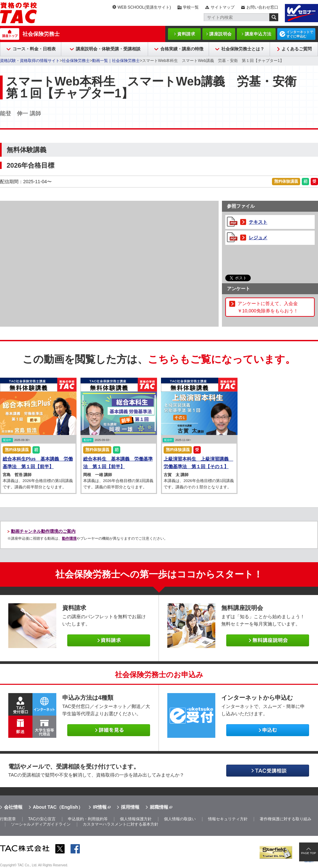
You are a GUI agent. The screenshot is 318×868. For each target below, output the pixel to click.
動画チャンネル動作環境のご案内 (43, 531)
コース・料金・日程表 (34, 49)
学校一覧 (191, 7)
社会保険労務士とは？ (243, 49)
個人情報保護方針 (136, 819)
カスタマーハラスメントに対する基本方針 (121, 824)
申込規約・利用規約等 (88, 819)
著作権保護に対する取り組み (286, 819)
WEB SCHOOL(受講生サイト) (144, 7)
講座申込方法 (258, 34)
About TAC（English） (58, 807)
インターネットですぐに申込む (300, 34)
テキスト (258, 222)
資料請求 (186, 34)
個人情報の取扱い (180, 819)
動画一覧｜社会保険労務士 (116, 61)
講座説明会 (221, 34)
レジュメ (258, 238)
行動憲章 (8, 819)
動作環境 (69, 538)
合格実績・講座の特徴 (182, 49)
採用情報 (130, 807)
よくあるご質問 (297, 49)
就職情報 (159, 807)
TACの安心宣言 (42, 819)
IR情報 (100, 807)
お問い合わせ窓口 (262, 7)
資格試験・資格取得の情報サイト (30, 61)
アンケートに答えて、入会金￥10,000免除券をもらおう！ (268, 307)
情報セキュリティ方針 (228, 819)
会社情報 (13, 807)
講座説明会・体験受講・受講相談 (108, 49)
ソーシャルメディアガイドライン (41, 824)
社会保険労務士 (41, 34)
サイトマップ (223, 7)
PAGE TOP (309, 853)
